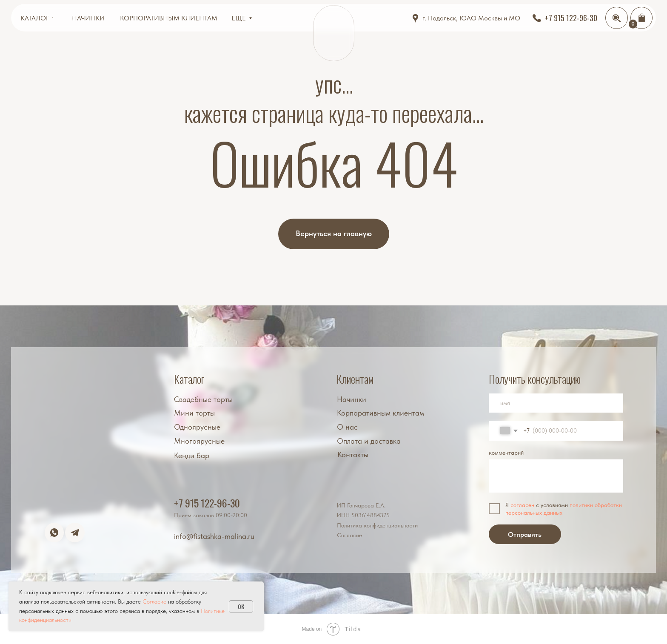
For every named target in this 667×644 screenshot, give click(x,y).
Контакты (353, 455)
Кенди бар (192, 456)
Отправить (525, 534)
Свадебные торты (203, 399)
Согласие (349, 535)
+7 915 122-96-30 (207, 503)
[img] (616, 18)
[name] (556, 403)
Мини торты (194, 413)
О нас (347, 427)
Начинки (352, 399)
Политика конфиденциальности (377, 525)
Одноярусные (197, 427)
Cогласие (154, 601)
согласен (522, 505)
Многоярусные (199, 441)
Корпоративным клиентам (381, 413)
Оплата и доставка (369, 441)
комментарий (506, 453)
